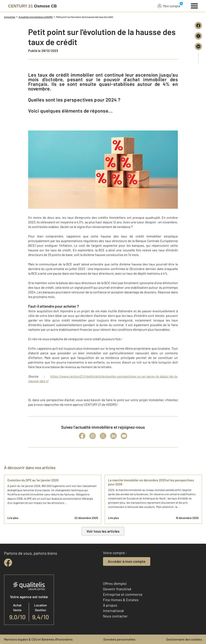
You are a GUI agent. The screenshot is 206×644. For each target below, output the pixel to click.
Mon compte (169, 6)
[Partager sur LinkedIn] (198, 46)
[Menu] (194, 5)
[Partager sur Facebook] (198, 26)
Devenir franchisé (117, 589)
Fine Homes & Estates (121, 600)
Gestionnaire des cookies (184, 639)
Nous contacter (115, 616)
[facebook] (8, 563)
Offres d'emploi (115, 583)
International (113, 611)
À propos (110, 605)
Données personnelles (119, 639)
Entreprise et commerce (123, 594)
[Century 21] (32, 6)
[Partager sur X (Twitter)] (198, 36)
